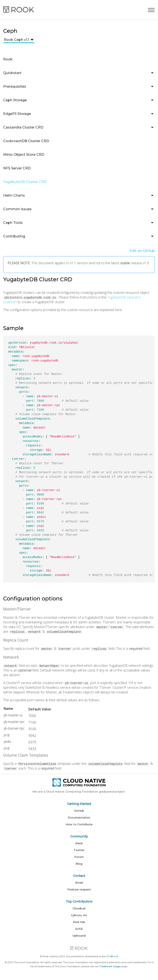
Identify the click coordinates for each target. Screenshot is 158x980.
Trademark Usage (110, 966)
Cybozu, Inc (79, 915)
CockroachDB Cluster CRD (26, 141)
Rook (8, 59)
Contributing (14, 236)
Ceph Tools (13, 223)
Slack (79, 843)
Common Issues (17, 209)
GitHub (79, 811)
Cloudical (79, 908)
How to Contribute (79, 824)
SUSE (79, 929)
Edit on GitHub (142, 251)
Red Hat (79, 922)
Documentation (79, 817)
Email (79, 883)
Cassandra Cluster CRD (23, 127)
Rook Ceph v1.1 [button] (16, 40)
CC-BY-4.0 (112, 956)
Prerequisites (15, 86)
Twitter (79, 850)
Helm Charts (14, 195)
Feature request (79, 889)
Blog (79, 864)
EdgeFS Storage (17, 114)
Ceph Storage (15, 100)
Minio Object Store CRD (24, 155)
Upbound (79, 936)
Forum (79, 857)
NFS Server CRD (17, 168)
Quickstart (12, 73)
